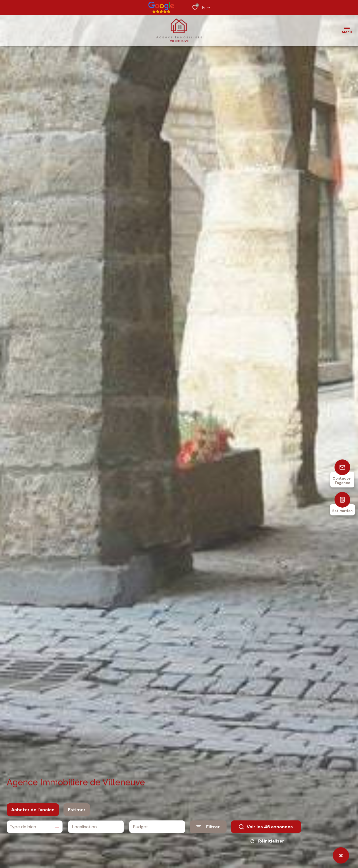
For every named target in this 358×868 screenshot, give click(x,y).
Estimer (77, 814)
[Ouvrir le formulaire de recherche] (208, 831)
